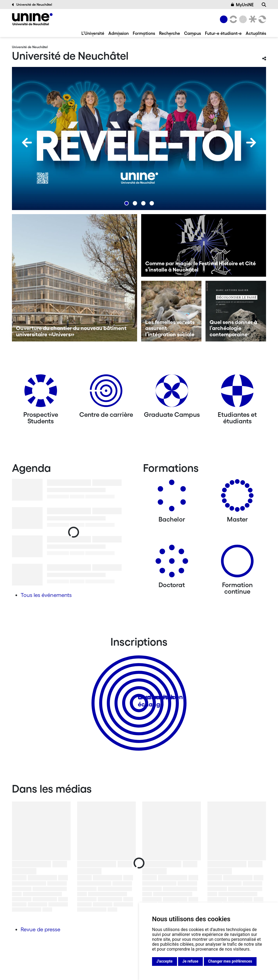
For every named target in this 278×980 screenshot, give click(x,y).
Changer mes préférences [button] (230, 961)
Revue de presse (40, 929)
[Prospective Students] (41, 393)
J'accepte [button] (165, 961)
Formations (144, 33)
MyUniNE (242, 5)
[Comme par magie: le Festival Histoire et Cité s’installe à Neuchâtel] (204, 245)
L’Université (93, 33)
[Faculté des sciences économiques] (261, 19)
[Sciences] (242, 19)
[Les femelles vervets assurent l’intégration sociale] (171, 311)
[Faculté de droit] (252, 19)
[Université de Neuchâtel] (32, 19)
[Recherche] (264, 5)
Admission (119, 33)
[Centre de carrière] (106, 393)
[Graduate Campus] (172, 393)
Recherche (170, 33)
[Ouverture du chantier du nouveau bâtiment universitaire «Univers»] (75, 278)
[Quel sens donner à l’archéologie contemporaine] (236, 311)
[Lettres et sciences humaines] (232, 19)
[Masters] (237, 497)
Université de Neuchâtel (32, 5)
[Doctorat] (172, 563)
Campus (192, 33)
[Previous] (27, 143)
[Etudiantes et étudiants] (237, 393)
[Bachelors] (172, 497)
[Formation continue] (237, 563)
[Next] (251, 143)
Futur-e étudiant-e (223, 33)
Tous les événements (46, 595)
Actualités (256, 33)
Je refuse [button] (190, 961)
